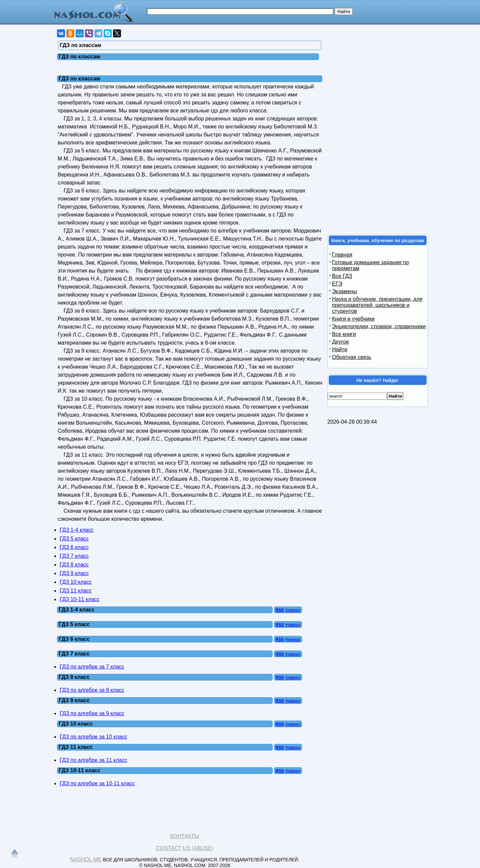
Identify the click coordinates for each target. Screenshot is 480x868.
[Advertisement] (378, 128)
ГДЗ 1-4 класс (77, 530)
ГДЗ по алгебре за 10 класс (93, 737)
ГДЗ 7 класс (74, 556)
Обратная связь (352, 357)
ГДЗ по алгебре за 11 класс (93, 760)
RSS (280, 610)
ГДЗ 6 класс (74, 547)
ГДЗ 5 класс (74, 539)
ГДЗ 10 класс (76, 582)
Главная (342, 255)
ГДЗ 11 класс (76, 591)
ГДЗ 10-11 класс (79, 599)
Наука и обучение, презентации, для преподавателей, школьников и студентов (377, 305)
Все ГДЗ (342, 276)
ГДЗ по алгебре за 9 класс (92, 713)
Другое (340, 342)
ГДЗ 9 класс (74, 573)
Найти (340, 349)
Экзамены (344, 291)
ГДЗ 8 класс (74, 565)
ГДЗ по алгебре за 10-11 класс (97, 783)
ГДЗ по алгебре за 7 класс (92, 667)
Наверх (293, 610)
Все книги (344, 334)
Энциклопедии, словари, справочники (379, 326)
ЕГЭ (337, 284)
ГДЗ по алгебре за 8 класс (92, 690)
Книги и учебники (353, 319)
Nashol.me (86, 859)
